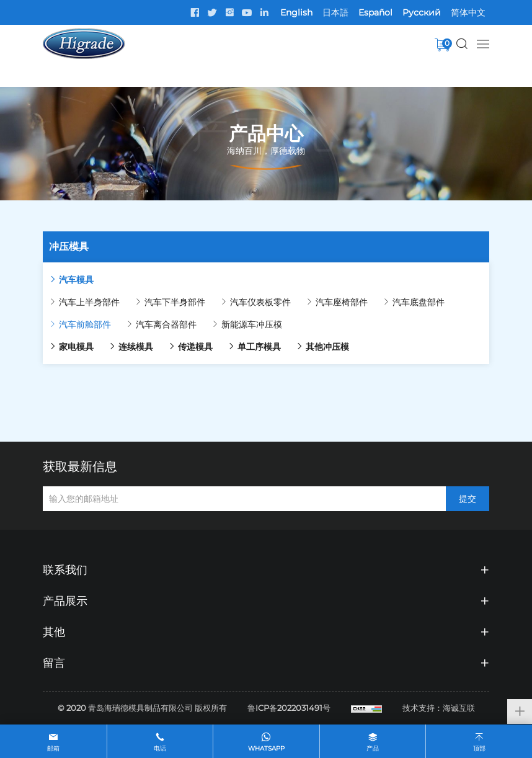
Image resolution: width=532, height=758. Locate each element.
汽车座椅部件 (342, 302)
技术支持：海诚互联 (439, 708)
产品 (373, 748)
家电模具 (76, 347)
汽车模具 (76, 280)
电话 (160, 748)
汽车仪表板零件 (260, 302)
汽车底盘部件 (419, 302)
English (296, 12)
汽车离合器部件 (166, 324)
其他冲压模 (327, 347)
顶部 (479, 748)
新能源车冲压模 (252, 324)
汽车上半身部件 (89, 302)
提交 (468, 499)
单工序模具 (259, 347)
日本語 (335, 12)
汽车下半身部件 (175, 302)
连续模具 (136, 347)
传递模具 (195, 347)
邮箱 (53, 748)
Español (375, 12)
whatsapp (266, 748)
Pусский (422, 12)
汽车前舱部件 (85, 324)
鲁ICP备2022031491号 (289, 708)
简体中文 (468, 12)
